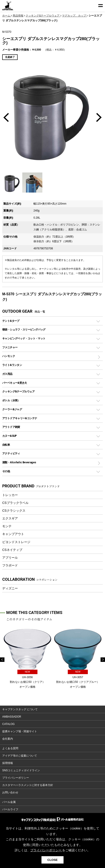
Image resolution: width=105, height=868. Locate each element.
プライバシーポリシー (16, 778)
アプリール (10, 558)
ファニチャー (10, 347)
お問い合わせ (10, 792)
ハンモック (9, 356)
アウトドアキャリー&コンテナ (20, 418)
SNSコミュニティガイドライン (21, 770)
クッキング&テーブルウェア (18, 391)
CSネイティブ (12, 550)
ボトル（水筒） (11, 400)
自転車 (6, 445)
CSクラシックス (14, 511)
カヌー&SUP (9, 436)
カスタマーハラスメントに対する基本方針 (28, 785)
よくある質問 (10, 748)
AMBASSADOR (12, 717)
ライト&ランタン (12, 365)
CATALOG (8, 724)
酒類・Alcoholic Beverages (19, 462)
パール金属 (9, 802)
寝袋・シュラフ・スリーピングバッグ (24, 329)
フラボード (10, 565)
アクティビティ (11, 453)
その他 (6, 471)
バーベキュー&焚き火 (15, 383)
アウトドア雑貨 (11, 427)
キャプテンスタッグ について (20, 709)
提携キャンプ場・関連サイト (20, 731)
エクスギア (10, 518)
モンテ (7, 526)
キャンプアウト (13, 534)
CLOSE (53, 860)
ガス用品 (7, 374)
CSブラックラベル (15, 503)
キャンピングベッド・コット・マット (24, 338)
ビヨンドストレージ (16, 542)
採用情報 (8, 763)
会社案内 (8, 739)
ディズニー (10, 588)
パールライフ (10, 809)
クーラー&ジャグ (12, 409)
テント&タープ (11, 321)
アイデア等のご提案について (20, 756)
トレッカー (10, 495)
